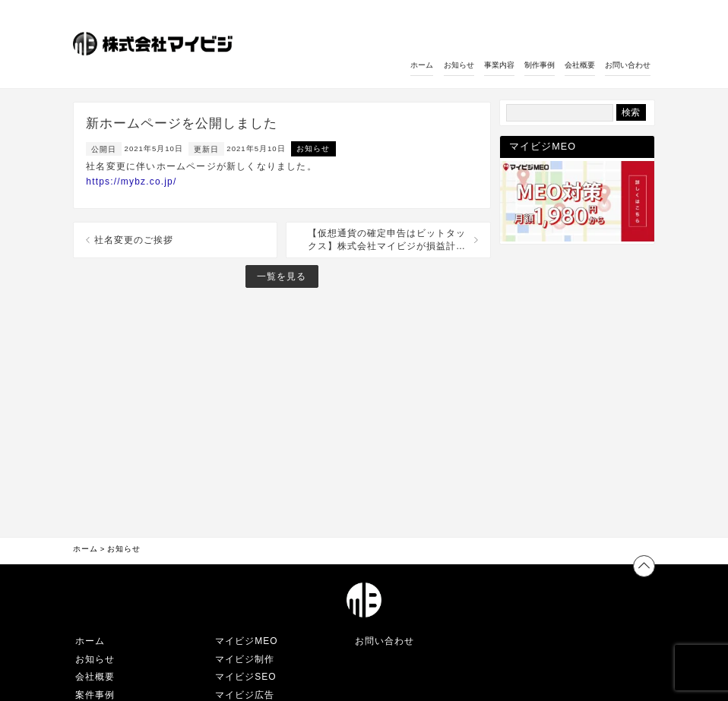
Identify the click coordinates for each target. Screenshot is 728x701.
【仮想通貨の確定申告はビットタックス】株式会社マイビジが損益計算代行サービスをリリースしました (387, 240)
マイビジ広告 (245, 695)
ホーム (422, 65)
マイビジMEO (246, 641)
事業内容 (499, 65)
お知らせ (459, 65)
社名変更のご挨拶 (134, 240)
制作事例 (540, 65)
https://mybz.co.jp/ (131, 182)
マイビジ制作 (245, 659)
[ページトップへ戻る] (644, 566)
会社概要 (580, 65)
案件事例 (95, 695)
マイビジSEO (245, 677)
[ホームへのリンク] (155, 45)
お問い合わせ (628, 65)
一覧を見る (282, 276)
